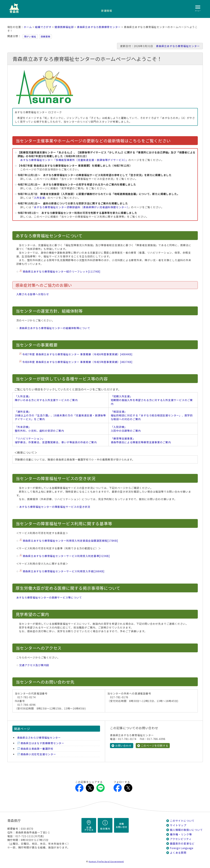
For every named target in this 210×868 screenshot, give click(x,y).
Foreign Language (182, 848)
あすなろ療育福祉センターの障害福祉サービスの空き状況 (55, 507)
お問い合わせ (123, 746)
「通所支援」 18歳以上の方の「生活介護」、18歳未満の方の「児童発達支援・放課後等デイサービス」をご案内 (60, 415)
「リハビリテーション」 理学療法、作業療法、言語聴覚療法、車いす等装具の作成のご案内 (56, 440)
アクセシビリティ (181, 839)
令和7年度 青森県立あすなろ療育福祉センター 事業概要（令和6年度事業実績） (77, 354)
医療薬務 (46, 36)
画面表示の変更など (182, 843)
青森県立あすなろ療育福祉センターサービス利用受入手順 (64, 571)
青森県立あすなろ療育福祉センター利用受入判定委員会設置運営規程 (70, 541)
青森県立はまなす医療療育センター (42, 743)
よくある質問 (178, 853)
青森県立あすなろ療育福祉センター (178, 46)
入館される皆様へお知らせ (33, 294)
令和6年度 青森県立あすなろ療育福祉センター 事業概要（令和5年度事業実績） (77, 362)
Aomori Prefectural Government (106, 861)
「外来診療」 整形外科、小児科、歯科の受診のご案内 (39, 429)
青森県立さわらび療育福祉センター (39, 738)
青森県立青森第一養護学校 (37, 749)
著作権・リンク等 (181, 834)
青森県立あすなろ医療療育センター (99, 27)
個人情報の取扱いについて (186, 830)
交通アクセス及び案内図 (34, 665)
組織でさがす (43, 27)
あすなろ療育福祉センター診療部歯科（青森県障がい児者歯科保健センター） (81, 207)
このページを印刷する (155, 746)
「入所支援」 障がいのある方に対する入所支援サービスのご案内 (46, 398)
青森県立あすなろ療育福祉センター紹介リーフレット (62, 271)
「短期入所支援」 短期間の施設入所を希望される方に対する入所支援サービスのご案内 (152, 400)
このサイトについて (182, 821)
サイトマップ (178, 825)
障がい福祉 (30, 36)
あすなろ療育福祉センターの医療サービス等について (49, 597)
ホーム (28, 27)
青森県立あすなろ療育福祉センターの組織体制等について (55, 328)
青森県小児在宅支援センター (38, 754)
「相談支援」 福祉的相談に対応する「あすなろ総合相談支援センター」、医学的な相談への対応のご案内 (152, 415)
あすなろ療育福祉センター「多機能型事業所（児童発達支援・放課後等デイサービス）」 (74, 160)
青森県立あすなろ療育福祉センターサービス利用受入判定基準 (66, 556)
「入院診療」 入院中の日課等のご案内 (126, 429)
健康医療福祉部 (64, 27)
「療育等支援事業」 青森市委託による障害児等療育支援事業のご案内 (141, 440)
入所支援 (39, 198)
